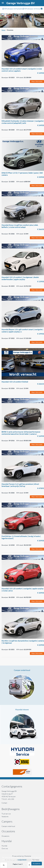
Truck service (6, 814)
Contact (4, 803)
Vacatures (5, 816)
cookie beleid (22, 860)
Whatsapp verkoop (31, 9)
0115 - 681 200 (8, 799)
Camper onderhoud (22, 670)
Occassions (6, 836)
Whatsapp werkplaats (12, 9)
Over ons (5, 848)
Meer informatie (37, 81)
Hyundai (4, 846)
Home (3, 30)
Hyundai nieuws (22, 709)
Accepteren (37, 863)
